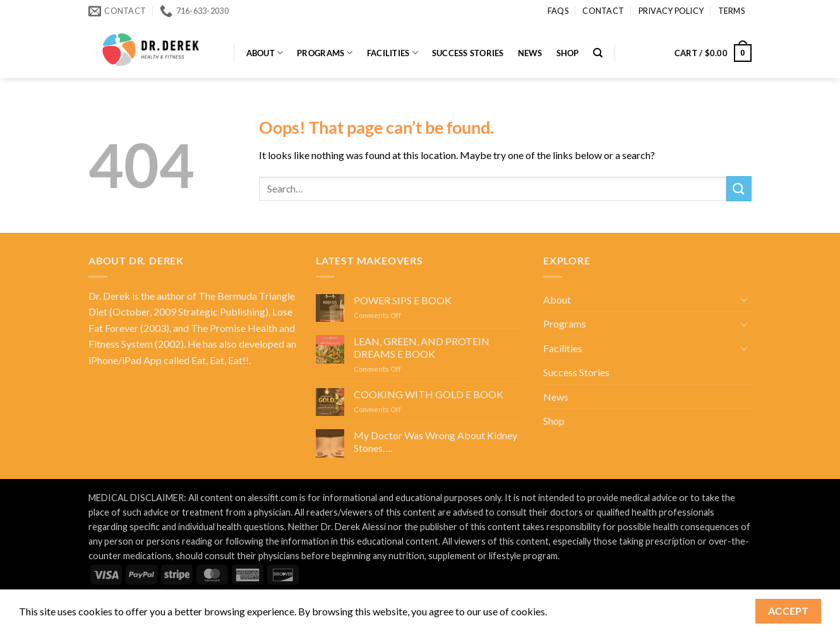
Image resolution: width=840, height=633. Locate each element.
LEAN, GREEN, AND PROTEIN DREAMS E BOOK (422, 347)
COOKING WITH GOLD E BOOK (429, 394)
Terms (731, 11)
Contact (603, 11)
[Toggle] (744, 299)
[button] (713, 53)
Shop (568, 53)
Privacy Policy (671, 11)
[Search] (598, 53)
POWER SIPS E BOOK (403, 300)
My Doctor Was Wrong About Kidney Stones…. (435, 441)
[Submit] (739, 188)
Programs (325, 53)
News (530, 53)
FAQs (558, 11)
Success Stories (468, 53)
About (265, 53)
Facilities (393, 53)
